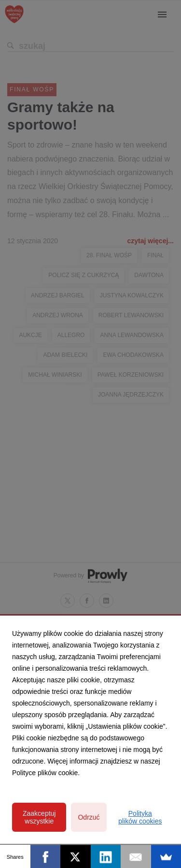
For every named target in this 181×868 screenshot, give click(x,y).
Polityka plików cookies (140, 817)
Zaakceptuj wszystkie (39, 817)
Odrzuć (89, 817)
